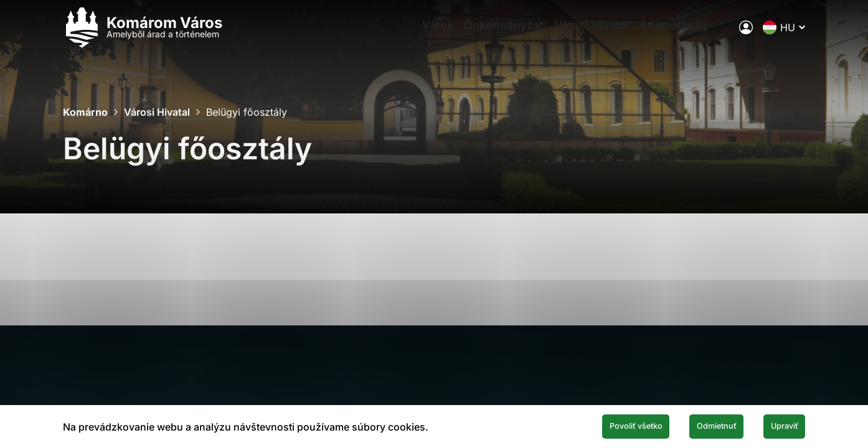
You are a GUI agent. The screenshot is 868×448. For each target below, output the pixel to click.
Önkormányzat (501, 35)
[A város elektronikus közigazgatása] (746, 34)
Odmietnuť (688, 425)
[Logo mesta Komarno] (143, 35)
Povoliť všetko (585, 425)
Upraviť (775, 425)
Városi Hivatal (597, 35)
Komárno (85, 112)
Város (427, 35)
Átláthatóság (686, 35)
